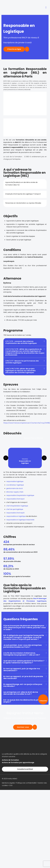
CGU (11, 785)
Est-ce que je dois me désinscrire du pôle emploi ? (22, 701)
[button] (46, 7)
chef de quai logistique (15, 509)
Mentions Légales (8, 783)
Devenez (25, 461)
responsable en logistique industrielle (20, 520)
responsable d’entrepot (15, 499)
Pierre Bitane (37, 438)
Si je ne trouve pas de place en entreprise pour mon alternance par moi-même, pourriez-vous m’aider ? (25, 627)
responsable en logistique (16, 516)
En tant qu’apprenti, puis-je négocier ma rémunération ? (22, 670)
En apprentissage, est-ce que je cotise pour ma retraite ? (23, 685)
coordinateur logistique (15, 485)
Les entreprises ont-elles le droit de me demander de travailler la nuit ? (21, 693)
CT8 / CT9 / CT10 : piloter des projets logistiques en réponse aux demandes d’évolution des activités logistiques (21, 371)
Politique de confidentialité (26, 783)
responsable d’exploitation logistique (20, 495)
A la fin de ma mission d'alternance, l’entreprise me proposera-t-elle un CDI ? (22, 654)
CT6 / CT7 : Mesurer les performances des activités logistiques (22, 362)
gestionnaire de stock (15, 488)
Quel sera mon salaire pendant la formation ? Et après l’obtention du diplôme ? (24, 662)
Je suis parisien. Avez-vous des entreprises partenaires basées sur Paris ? (23, 646)
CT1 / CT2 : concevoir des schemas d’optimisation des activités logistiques (21, 342)
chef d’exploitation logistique (17, 506)
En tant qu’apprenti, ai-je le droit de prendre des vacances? (23, 677)
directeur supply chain (15, 492)
